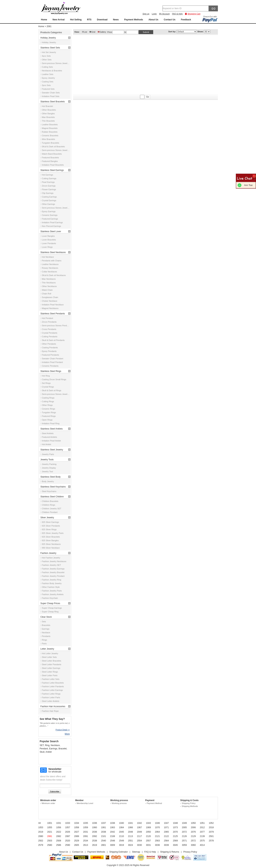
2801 (104, 845)
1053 (41, 827)
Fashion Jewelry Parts (52, 591)
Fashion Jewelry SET (51, 565)
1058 (77, 827)
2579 (41, 845)
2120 (149, 836)
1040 (122, 823)
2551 (131, 841)
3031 (149, 845)
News (116, 20)
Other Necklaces (49, 286)
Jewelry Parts (48, 454)
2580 (50, 845)
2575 (202, 841)
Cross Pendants (49, 329)
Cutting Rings (48, 401)
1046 (158, 823)
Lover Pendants (49, 243)
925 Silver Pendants (51, 526)
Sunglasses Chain (50, 297)
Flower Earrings (49, 189)
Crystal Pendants (50, 333)
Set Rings (46, 383)
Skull (42, 752)
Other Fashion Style (51, 587)
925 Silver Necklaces (51, 544)
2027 (77, 832)
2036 (95, 832)
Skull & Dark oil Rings (52, 390)
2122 (166, 836)
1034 (77, 823)
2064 (158, 832)
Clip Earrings (48, 193)
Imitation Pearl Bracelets (53, 165)
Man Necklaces (49, 279)
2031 (86, 832)
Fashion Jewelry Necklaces (54, 561)
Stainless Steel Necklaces (53, 252)
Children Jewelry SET (52, 509)
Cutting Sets (47, 67)
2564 (166, 841)
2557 (149, 841)
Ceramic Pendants (50, 366)
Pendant (44, 749)
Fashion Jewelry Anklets (53, 594)
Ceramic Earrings (50, 215)
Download (102, 20)
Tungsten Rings (49, 412)
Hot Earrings (48, 175)
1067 (140, 827)
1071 (166, 827)
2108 (113, 836)
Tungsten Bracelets (51, 143)
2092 (95, 836)
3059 (184, 845)
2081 (50, 836)
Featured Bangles (50, 161)
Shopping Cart (194, 14)
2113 (131, 836)
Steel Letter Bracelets (52, 661)
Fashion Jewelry (48, 553)
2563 (158, 841)
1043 (149, 823)
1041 (131, 823)
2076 (193, 832)
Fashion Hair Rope (50, 711)
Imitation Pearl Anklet (51, 441)
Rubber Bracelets (50, 132)
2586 (59, 845)
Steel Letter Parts (50, 675)
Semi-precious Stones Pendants (56, 326)
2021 (50, 832)
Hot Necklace (48, 257)
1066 (131, 827)
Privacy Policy (190, 852)
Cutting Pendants (50, 337)
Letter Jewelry (47, 649)
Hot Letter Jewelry (50, 653)
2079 (211, 832)
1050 (193, 823)
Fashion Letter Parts (51, 697)
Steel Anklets (48, 433)
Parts (44, 644)
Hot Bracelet (48, 106)
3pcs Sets (46, 85)
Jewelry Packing (49, 464)
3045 (175, 845)
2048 (131, 832)
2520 (68, 841)
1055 (50, 827)
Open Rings (47, 420)
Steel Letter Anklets (51, 701)
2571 (184, 841)
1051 (202, 823)
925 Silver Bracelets (51, 537)
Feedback (186, 20)
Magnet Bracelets (50, 128)
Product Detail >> (63, 730)
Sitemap (136, 852)
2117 (140, 836)
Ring (47, 745)
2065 (166, 832)
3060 (193, 845)
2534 (86, 841)
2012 (202, 827)
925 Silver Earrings (50, 522)
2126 (184, 836)
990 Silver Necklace (51, 548)
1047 (166, 823)
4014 (202, 845)
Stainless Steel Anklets (52, 429)
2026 (68, 832)
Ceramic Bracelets (50, 136)
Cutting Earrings (49, 178)
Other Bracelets (49, 110)
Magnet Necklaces (50, 308)
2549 (122, 841)
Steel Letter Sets (49, 657)
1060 (95, 827)
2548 (113, 841)
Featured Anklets (50, 437)
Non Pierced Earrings (52, 226)
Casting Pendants (50, 348)
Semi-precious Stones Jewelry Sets (56, 63)
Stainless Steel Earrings (52, 170)
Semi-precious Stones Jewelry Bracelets (56, 150)
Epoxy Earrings (49, 211)
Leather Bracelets (50, 125)
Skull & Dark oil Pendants (53, 340)
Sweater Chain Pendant (53, 359)
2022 (59, 832)
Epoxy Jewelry (48, 78)
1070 (158, 827)
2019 (41, 832)
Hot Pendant (48, 318)
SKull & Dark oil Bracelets (53, 147)
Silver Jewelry (47, 518)
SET (42, 745)
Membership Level (85, 803)
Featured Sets (48, 89)
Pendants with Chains (52, 261)
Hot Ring (46, 376)
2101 (104, 836)
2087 (68, 836)
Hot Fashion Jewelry (51, 558)
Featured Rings (49, 416)
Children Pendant (50, 512)
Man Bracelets (48, 117)
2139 (202, 836)
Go (148, 97)
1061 (104, 827)
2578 (211, 841)
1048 (175, 823)
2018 (211, 827)
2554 (140, 841)
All (39, 823)
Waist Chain (47, 290)
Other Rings (47, 405)
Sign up (146, 14)
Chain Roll (47, 294)
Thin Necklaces (49, 283)
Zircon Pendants (49, 322)
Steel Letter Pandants (52, 664)
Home (44, 20)
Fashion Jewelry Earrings (53, 569)
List (85, 32)
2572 (193, 841)
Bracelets (46, 625)
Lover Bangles (48, 236)
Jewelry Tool (47, 472)
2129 (193, 836)
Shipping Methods (190, 806)
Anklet (49, 752)
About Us (153, 20)
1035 (86, 823)
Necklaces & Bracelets (52, 71)
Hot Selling (76, 20)
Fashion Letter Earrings (52, 690)
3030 (140, 845)
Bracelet (62, 749)
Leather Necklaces (50, 264)
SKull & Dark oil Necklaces (54, 275)
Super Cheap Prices (50, 603)
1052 (211, 823)
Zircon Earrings (49, 186)
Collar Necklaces (50, 272)
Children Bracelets (50, 501)
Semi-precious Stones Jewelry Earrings (56, 208)
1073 (175, 827)
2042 (113, 832)
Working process (119, 803)
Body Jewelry (48, 481)
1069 (149, 827)
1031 (59, 823)
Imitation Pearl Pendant (52, 362)
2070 (175, 832)
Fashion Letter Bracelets (53, 683)
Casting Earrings (49, 197)
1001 (50, 823)
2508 (59, 841)
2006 (193, 827)
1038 (113, 823)
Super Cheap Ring (50, 612)
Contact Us (170, 20)
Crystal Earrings (49, 200)
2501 (211, 836)
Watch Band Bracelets (52, 154)
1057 (68, 827)
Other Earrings (49, 204)
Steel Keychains (49, 491)
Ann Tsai (248, 185)
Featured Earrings (50, 219)
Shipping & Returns (170, 852)
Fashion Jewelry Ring (52, 580)
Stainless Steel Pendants (53, 314)
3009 (113, 845)
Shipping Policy (189, 803)
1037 (104, 823)
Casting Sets (48, 82)
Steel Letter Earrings (51, 668)
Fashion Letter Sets (51, 679)
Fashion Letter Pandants (53, 686)
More (67, 734)
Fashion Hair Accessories (53, 706)
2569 (175, 841)
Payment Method (154, 803)
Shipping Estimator (119, 852)
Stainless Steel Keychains (53, 487)
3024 (131, 845)
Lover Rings (47, 247)
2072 (184, 832)
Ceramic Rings (49, 409)
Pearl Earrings (48, 182)
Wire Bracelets (49, 139)
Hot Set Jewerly (49, 52)
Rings (45, 640)
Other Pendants (49, 344)
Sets (44, 622)
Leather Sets (48, 74)
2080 (41, 836)
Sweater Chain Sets (51, 93)
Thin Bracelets (48, 121)
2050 (149, 832)
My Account (164, 14)
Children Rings (49, 505)
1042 (140, 823)
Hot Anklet (47, 444)
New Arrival (59, 20)
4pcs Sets (46, 56)
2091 (86, 836)
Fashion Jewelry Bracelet (53, 572)
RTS (89, 20)
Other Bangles (48, 114)
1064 (122, 827)
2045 (122, 832)
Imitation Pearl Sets (51, 96)
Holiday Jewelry (48, 38)
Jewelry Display (49, 468)
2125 (175, 836)
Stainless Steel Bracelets (53, 102)
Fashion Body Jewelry (52, 583)
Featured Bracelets (50, 158)
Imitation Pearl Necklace (53, 305)
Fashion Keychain (50, 598)
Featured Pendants (51, 355)
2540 (104, 841)
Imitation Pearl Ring (51, 423)
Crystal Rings (48, 387)
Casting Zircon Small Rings (54, 379)
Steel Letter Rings (50, 672)
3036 (158, 845)
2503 (50, 841)
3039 (166, 845)
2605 (77, 845)
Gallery (103, 32)
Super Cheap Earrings (52, 608)
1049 (184, 823)
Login (154, 14)
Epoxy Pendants (49, 351)
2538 (95, 841)
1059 (86, 827)
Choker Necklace (50, 301)
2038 (104, 832)
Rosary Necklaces (50, 268)
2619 (95, 845)
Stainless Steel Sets (50, 48)
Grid (93, 32)
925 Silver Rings (49, 529)
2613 (86, 845)
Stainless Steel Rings (51, 371)
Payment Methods (134, 20)
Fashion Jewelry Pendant (53, 576)
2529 (77, 841)
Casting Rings (48, 398)
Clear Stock (46, 617)
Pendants (46, 636)
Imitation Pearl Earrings (52, 222)
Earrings (46, 629)
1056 (59, 827)
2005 (184, 827)
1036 (95, 823)
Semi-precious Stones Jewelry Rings (56, 394)
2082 (59, 836)
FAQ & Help (177, 14)
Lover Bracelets (49, 240)
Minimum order (48, 803)
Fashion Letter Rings (51, 694)
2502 (41, 841)
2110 (122, 836)
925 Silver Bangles (50, 540)
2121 (158, 836)
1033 (68, 823)
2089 (77, 836)
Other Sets (47, 60)
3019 (122, 845)
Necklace (46, 633)
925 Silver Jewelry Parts (53, 533)
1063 (113, 827)
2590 (68, 845)
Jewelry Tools (47, 460)
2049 (140, 832)
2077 (202, 832)
